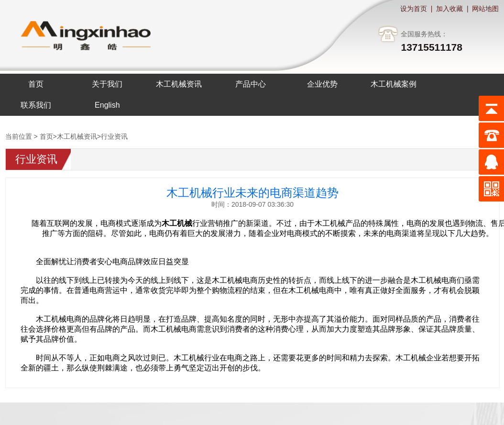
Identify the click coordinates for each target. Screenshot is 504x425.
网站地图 (485, 9)
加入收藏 (449, 9)
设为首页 (414, 9)
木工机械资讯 (77, 136)
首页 (46, 136)
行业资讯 (114, 136)
